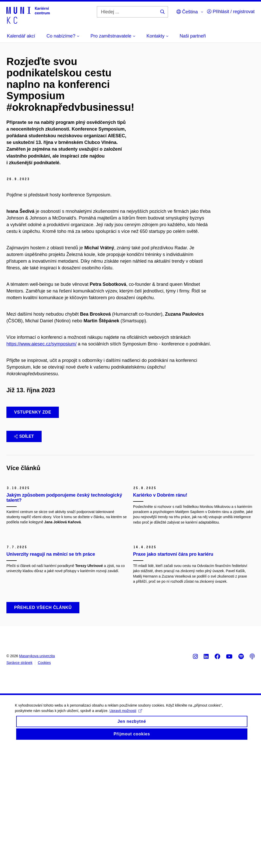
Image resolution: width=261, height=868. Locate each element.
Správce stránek (19, 784)
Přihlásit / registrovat (231, 12)
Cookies (44, 784)
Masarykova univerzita (37, 778)
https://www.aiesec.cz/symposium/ (41, 344)
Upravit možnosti (126, 838)
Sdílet (24, 436)
